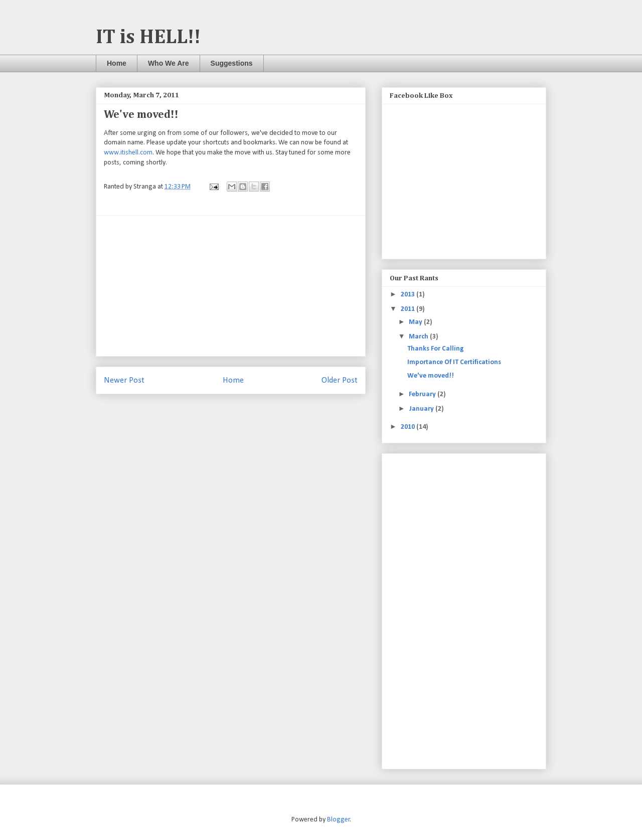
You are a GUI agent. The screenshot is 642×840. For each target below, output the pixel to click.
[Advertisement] (231, 286)
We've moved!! (431, 376)
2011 (409, 309)
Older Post (340, 380)
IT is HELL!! (148, 38)
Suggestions (232, 63)
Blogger (339, 820)
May (416, 322)
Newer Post (124, 380)
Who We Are (169, 63)
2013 (409, 295)
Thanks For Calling (436, 349)
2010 (409, 427)
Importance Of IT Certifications (454, 362)
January (422, 409)
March (419, 337)
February (423, 394)
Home (117, 63)
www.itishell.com (128, 153)
